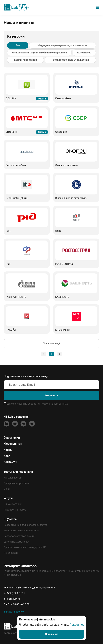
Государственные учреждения (70, 60)
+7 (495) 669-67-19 (14, 593)
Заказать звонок (14, 612)
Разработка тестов (15, 510)
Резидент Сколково (20, 566)
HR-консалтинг (13, 504)
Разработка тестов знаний (19, 536)
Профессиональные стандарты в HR (25, 547)
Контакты (10, 462)
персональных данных (54, 404)
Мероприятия (13, 444)
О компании (12, 438)
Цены (7, 489)
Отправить (51, 395)
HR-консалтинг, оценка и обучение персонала (39, 53)
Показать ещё (51, 343)
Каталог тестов (13, 478)
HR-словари (11, 553)
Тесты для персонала (18, 472)
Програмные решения (17, 483)
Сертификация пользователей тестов (26, 525)
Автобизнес (84, 53)
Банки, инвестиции (26, 60)
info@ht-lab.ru (12, 599)
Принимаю (51, 634)
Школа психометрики (16, 542)
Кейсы (8, 450)
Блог (7, 456)
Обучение (10, 519)
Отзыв (42, 99)
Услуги (8, 498)
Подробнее (77, 625)
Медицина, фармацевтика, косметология (62, 45)
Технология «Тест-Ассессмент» (22, 530)
